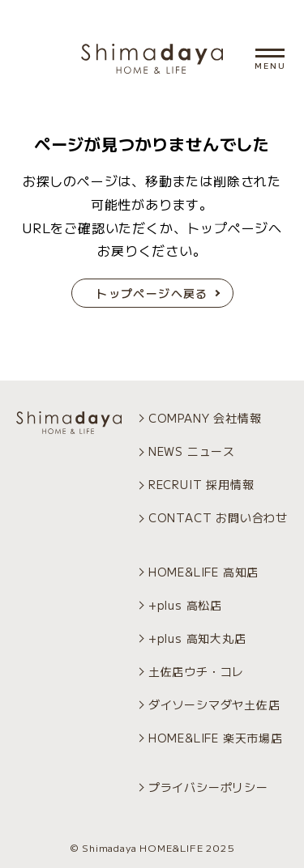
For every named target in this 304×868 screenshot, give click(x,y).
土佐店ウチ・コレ (196, 671)
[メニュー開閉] (270, 53)
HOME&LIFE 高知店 (203, 572)
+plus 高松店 (185, 605)
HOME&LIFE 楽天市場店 (216, 738)
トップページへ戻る (152, 293)
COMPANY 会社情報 (205, 418)
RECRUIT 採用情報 (201, 484)
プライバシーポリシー (208, 787)
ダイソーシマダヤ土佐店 (214, 704)
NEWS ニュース (192, 451)
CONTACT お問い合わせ (218, 517)
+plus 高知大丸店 (197, 638)
